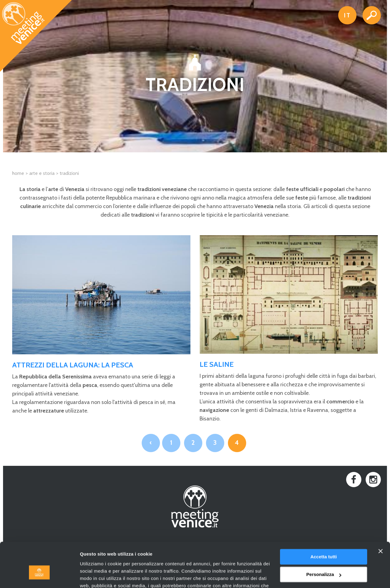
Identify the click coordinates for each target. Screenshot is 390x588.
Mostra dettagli (96, 576)
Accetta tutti (324, 523)
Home (18, 173)
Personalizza (324, 541)
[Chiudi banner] (381, 517)
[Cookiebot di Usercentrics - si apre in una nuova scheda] (39, 576)
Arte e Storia (42, 173)
